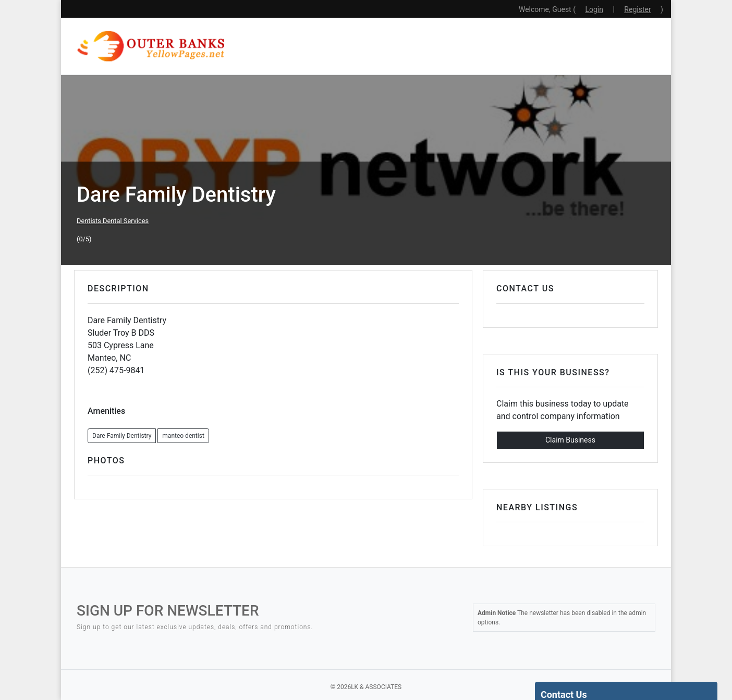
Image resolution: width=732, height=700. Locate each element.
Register (637, 9)
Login (594, 9)
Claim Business (570, 440)
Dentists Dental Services (113, 221)
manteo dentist (183, 436)
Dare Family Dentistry (122, 436)
